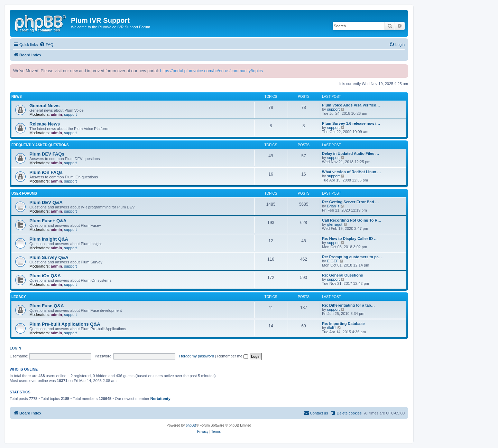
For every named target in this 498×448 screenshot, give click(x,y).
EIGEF (333, 261)
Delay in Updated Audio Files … (351, 153)
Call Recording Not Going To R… (352, 220)
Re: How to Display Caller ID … (350, 239)
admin (56, 114)
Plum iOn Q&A (45, 276)
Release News (45, 124)
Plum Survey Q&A (49, 257)
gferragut (335, 224)
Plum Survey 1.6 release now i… (351, 123)
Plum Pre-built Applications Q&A (65, 324)
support (70, 114)
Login (15, 348)
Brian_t (333, 206)
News (17, 97)
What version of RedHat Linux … (352, 172)
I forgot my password (196, 356)
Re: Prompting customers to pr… (352, 257)
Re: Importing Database (343, 324)
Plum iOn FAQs (46, 172)
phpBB (191, 425)
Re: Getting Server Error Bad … (350, 202)
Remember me (233, 356)
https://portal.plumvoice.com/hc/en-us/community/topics (211, 71)
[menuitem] (46, 45)
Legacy (19, 297)
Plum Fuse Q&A (47, 306)
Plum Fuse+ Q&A (48, 221)
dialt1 (332, 328)
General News (44, 106)
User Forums (24, 193)
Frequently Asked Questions (40, 145)
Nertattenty (160, 399)
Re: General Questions (343, 275)
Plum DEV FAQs (47, 154)
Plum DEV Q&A (46, 202)
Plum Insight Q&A (49, 239)
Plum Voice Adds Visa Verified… (351, 105)
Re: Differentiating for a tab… (348, 305)
